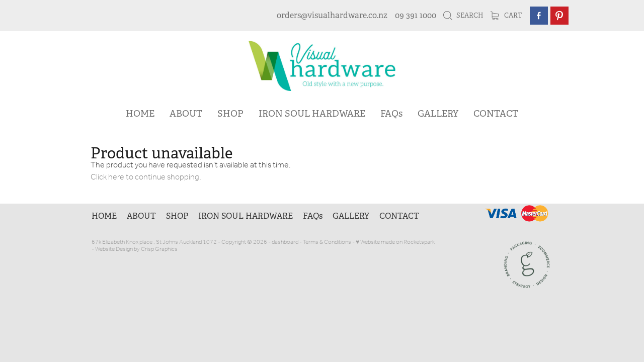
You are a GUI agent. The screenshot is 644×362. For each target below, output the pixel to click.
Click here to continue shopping (145, 177)
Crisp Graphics (159, 249)
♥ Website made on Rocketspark (395, 242)
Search (463, 15)
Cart (506, 15)
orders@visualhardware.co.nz (332, 15)
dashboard (285, 242)
